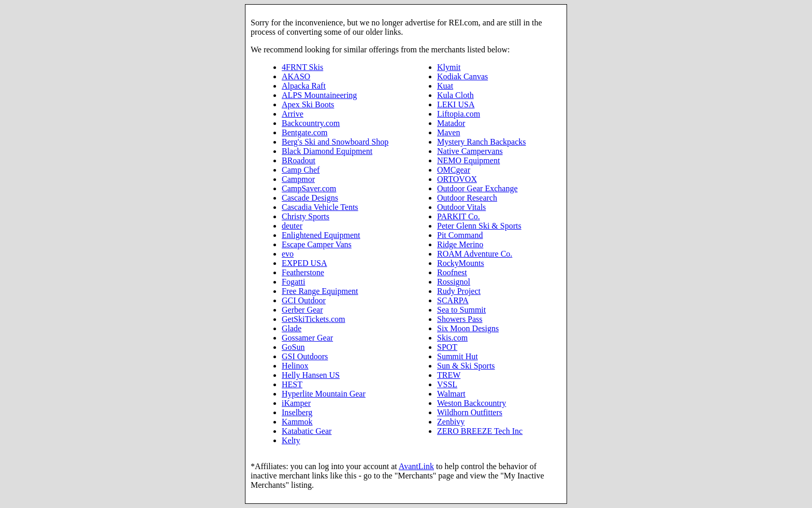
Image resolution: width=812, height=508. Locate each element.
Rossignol (454, 282)
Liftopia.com (459, 114)
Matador (451, 123)
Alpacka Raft (304, 86)
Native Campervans (470, 151)
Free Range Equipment (320, 291)
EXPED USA (304, 263)
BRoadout (299, 160)
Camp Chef (301, 170)
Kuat (445, 86)
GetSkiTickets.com (314, 319)
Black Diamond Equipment (327, 151)
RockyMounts (461, 263)
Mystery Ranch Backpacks (482, 142)
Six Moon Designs (468, 328)
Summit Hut (458, 356)
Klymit (449, 67)
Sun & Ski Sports (466, 366)
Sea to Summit (461, 310)
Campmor (298, 179)
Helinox (295, 366)
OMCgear (454, 170)
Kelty (291, 440)
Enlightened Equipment (321, 235)
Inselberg (297, 412)
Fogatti (293, 282)
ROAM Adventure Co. (475, 254)
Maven (448, 132)
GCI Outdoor (304, 300)
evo (288, 254)
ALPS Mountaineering (319, 95)
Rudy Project (459, 291)
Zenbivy (451, 422)
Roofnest (452, 272)
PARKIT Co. (459, 216)
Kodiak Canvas (462, 76)
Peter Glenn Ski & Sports (479, 226)
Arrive (293, 114)
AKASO (296, 76)
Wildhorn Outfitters (470, 412)
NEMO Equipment (468, 160)
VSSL (447, 384)
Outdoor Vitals (461, 207)
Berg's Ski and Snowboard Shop (335, 142)
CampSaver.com (309, 188)
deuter (292, 226)
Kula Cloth (455, 95)
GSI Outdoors (305, 356)
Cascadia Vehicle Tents (320, 207)
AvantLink (416, 466)
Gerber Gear (302, 310)
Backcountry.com (311, 123)
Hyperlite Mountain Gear (324, 394)
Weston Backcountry (472, 403)
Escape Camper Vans (317, 244)
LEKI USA (456, 104)
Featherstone (303, 272)
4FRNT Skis (302, 67)
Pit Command (460, 235)
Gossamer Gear (307, 338)
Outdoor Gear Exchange (477, 188)
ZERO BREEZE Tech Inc (480, 431)
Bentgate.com (304, 132)
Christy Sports (306, 216)
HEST (292, 384)
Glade (292, 328)
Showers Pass (460, 319)
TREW (449, 375)
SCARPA (453, 300)
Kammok (297, 422)
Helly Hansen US (311, 375)
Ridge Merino (460, 244)
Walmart (451, 394)
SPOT (447, 347)
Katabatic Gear (307, 431)
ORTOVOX (457, 179)
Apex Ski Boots (308, 104)
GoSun (293, 347)
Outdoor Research (467, 198)
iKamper (296, 403)
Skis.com (452, 338)
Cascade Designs (310, 198)
